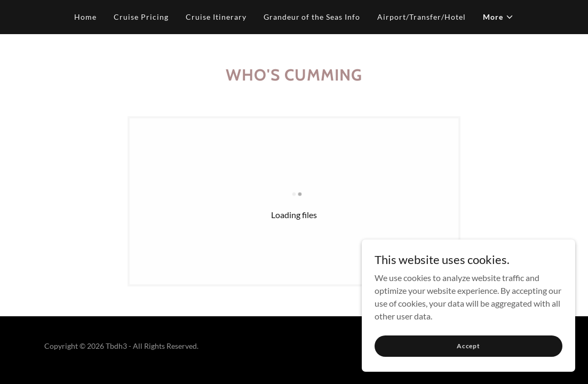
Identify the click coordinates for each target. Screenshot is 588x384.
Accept (468, 360)
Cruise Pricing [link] (141, 17)
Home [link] (85, 17)
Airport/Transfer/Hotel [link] (422, 17)
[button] (498, 17)
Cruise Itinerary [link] (216, 17)
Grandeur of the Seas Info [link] (312, 17)
